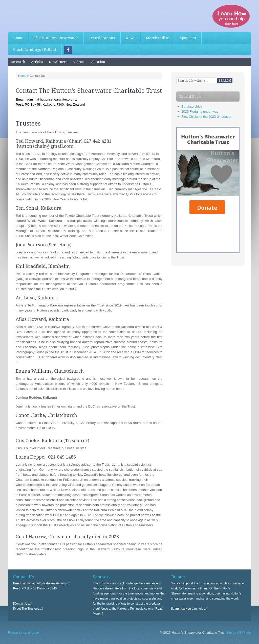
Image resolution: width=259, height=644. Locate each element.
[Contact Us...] (23, 604)
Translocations (102, 38)
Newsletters (58, 62)
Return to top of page (24, 633)
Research (18, 62)
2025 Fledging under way (200, 112)
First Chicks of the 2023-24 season (207, 117)
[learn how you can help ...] (189, 609)
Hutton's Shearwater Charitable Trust (46, 15)
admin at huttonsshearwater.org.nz (46, 583)
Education (97, 62)
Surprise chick (192, 106)
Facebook (68, 50)
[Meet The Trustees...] (28, 609)
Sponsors (188, 38)
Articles (37, 62)
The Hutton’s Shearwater (56, 38)
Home (18, 38)
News (131, 38)
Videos (78, 62)
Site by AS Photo (238, 633)
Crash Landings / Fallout (35, 50)
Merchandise (158, 38)
